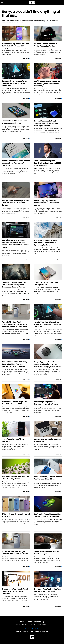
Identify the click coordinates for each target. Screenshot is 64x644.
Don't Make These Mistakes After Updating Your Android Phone (48, 515)
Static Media (24, 625)
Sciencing (38, 631)
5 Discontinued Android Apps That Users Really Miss (14, 122)
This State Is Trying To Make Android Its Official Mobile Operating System (46, 243)
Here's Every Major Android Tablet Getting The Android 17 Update (46, 203)
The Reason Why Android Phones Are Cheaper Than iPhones (48, 478)
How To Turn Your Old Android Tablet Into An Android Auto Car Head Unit (48, 324)
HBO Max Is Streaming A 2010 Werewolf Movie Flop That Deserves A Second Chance (14, 285)
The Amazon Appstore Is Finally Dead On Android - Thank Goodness (15, 591)
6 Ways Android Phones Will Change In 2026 (46, 283)
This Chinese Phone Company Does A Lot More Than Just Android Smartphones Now (15, 364)
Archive (29, 622)
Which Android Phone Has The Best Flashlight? (47, 553)
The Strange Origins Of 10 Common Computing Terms (46, 403)
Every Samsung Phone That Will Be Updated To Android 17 (15, 45)
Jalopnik (25, 631)
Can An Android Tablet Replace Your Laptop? (47, 440)
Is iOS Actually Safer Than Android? (13, 440)
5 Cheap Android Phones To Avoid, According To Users (46, 45)
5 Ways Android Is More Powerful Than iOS (16, 515)
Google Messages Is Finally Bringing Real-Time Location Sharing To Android (46, 123)
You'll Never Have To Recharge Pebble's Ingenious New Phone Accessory (47, 83)
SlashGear (45, 631)
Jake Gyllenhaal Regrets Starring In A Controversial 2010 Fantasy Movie (47, 163)
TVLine (31, 631)
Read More (26, 59)
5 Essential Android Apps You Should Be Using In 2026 (14, 403)
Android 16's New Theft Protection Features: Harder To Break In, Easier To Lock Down (15, 324)
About (22, 622)
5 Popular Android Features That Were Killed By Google (16, 478)
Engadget (19, 631)
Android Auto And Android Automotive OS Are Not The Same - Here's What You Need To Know (16, 244)
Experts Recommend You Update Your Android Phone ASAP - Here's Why (16, 163)
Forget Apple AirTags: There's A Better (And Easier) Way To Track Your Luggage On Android (48, 364)
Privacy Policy (39, 622)
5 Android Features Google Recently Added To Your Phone (15, 553)
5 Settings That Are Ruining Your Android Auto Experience (48, 590)
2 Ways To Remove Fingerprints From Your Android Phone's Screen (15, 203)
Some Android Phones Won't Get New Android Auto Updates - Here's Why (16, 83)
